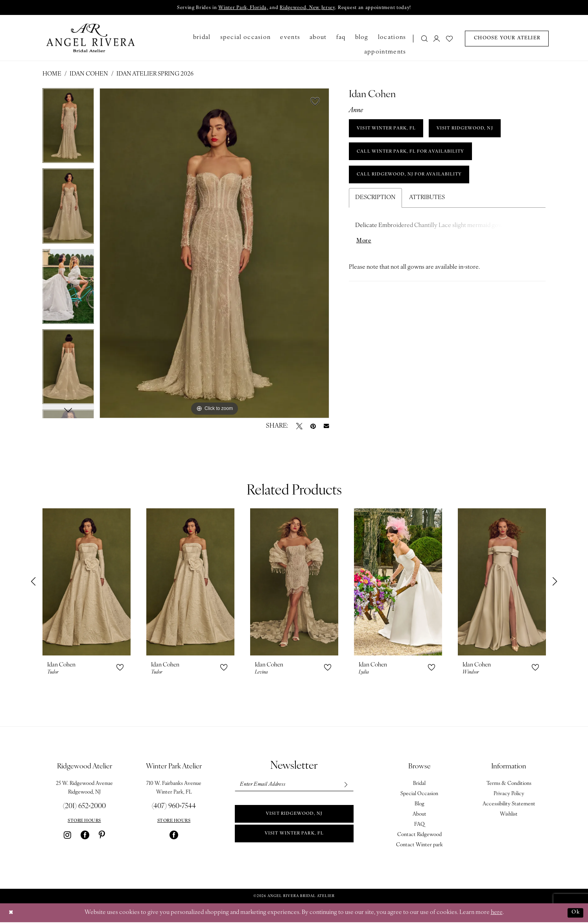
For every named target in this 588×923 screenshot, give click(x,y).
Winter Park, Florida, (239, 8)
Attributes (427, 205)
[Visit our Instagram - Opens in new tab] (67, 836)
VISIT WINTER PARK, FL (390, 131)
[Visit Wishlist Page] (449, 39)
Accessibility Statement (509, 805)
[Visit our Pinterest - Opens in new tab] (102, 836)
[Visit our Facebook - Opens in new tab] (85, 836)
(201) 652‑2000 (85, 807)
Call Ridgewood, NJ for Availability (416, 181)
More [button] (365, 249)
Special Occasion (419, 795)
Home (52, 75)
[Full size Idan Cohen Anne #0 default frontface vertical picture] (214, 254)
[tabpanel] (68, 129)
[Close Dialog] (12, 913)
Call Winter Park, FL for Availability (417, 156)
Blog (419, 805)
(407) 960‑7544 (174, 807)
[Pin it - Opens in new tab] (313, 427)
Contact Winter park (419, 846)
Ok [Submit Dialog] (575, 913)
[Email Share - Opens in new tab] (326, 427)
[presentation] (87, 582)
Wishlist (509, 815)
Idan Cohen (89, 75)
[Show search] (424, 39)
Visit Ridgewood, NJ (294, 817)
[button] (437, 39)
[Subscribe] (344, 786)
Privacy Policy (509, 795)
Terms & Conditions (509, 784)
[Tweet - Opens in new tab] (299, 427)
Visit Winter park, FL (294, 838)
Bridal (419, 784)
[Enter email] (294, 786)
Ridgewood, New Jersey (309, 8)
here (497, 913)
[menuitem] (422, 39)
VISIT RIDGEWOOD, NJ (477, 131)
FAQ (419, 825)
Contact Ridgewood (419, 835)
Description (375, 205)
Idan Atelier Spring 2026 (155, 75)
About (419, 815)
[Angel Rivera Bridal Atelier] (90, 39)
